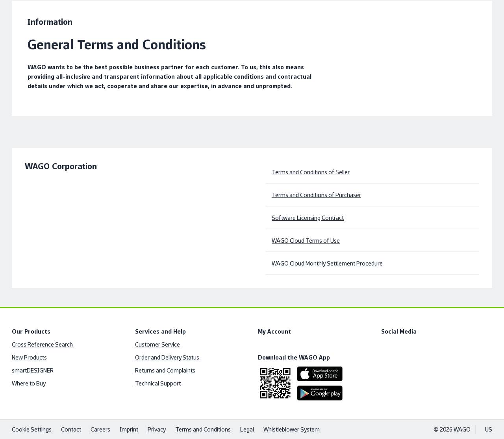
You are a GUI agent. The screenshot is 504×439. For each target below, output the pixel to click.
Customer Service (157, 344)
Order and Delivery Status (167, 357)
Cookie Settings (32, 429)
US (489, 429)
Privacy (157, 429)
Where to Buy (29, 383)
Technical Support (158, 383)
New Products (29, 357)
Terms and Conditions (203, 429)
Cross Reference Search (42, 344)
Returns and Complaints (165, 370)
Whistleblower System (292, 429)
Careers (100, 429)
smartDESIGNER (33, 370)
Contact (71, 429)
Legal (247, 429)
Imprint (129, 429)
